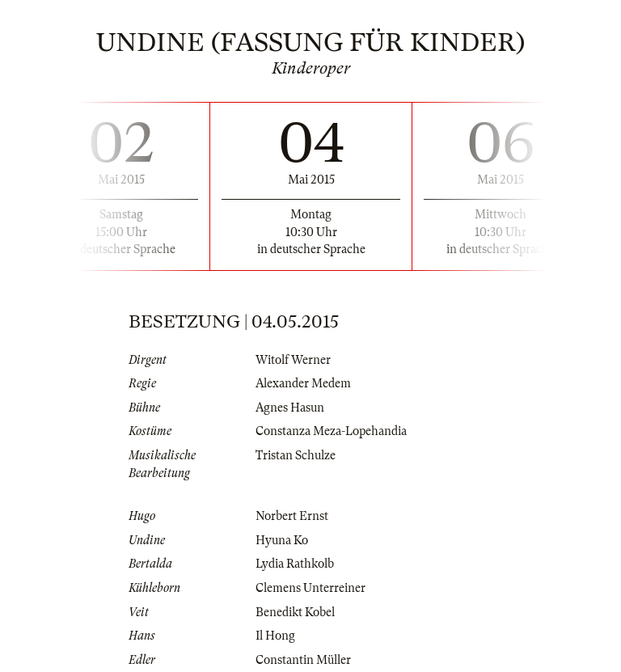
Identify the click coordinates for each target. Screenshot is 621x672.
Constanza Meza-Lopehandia (331, 431)
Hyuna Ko (282, 540)
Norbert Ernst (292, 516)
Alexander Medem (303, 383)
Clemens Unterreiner (310, 588)
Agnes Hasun (290, 408)
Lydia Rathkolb (295, 564)
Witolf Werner (293, 360)
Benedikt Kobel (295, 612)
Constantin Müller (303, 660)
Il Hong (275, 636)
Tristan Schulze (296, 455)
